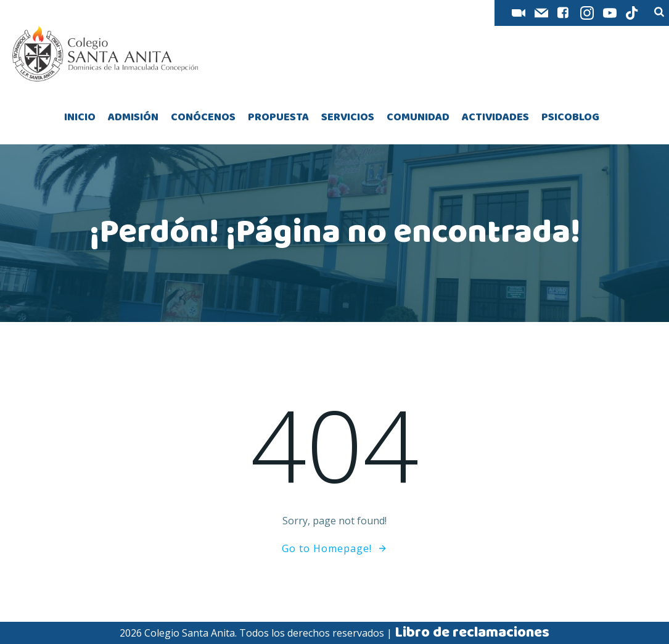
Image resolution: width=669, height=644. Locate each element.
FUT (365, 13)
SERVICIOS (348, 118)
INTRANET (460, 13)
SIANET (316, 13)
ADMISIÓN (133, 118)
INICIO (80, 118)
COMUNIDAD (418, 118)
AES (405, 13)
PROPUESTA (278, 118)
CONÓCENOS (203, 118)
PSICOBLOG (570, 118)
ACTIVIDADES (495, 118)
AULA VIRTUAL (246, 13)
